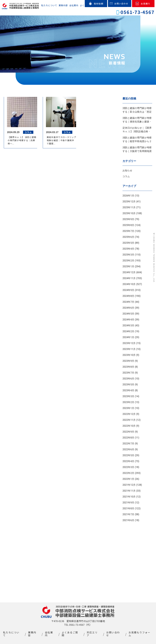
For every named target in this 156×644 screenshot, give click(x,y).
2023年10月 (129, 355)
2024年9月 (128, 290)
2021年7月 (128, 514)
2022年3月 (128, 467)
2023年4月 (128, 390)
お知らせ (127, 170)
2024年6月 (128, 308)
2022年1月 (128, 479)
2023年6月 (128, 379)
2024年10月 (129, 284)
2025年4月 (128, 249)
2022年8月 (128, 438)
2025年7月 (128, 231)
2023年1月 (128, 408)
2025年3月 (128, 255)
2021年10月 (129, 497)
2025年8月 (128, 225)
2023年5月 (128, 385)
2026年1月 (128, 196)
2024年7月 (128, 302)
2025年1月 (128, 266)
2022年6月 (128, 449)
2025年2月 (128, 261)
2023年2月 (128, 402)
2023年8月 (128, 367)
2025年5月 (128, 243)
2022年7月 (128, 444)
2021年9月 (128, 503)
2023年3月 (128, 396)
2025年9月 (128, 219)
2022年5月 (128, 455)
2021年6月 (128, 520)
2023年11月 (129, 349)
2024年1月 (128, 337)
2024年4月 (128, 320)
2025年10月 (129, 213)
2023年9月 (128, 361)
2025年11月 (129, 207)
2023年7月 (128, 373)
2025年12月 (129, 202)
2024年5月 (128, 314)
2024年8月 (128, 296)
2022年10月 (129, 426)
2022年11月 (129, 420)
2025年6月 (128, 237)
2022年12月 (129, 414)
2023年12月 (129, 343)
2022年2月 (128, 473)
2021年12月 (129, 485)
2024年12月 (129, 272)
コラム (126, 176)
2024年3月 (128, 325)
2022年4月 (128, 461)
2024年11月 (129, 278)
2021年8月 (128, 508)
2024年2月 (128, 331)
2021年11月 (129, 491)
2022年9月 (128, 432)
